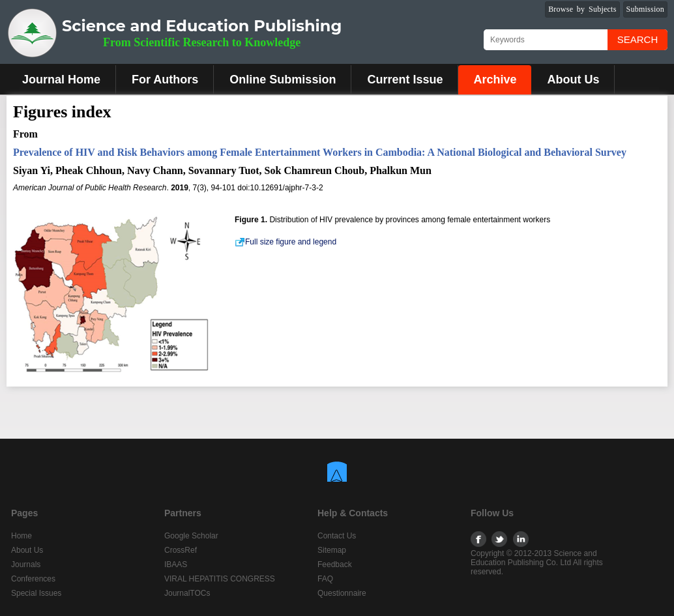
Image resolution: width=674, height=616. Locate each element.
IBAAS (176, 565)
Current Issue (405, 80)
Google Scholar (191, 536)
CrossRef (181, 550)
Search (638, 39)
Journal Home (61, 80)
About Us (573, 80)
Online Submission (283, 80)
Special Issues (36, 593)
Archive (495, 80)
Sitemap (332, 550)
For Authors (165, 80)
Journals (26, 565)
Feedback (335, 565)
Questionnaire (342, 593)
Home (22, 536)
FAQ (325, 579)
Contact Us (337, 536)
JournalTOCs (187, 593)
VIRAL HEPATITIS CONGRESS (220, 579)
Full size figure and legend (286, 242)
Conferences (33, 579)
